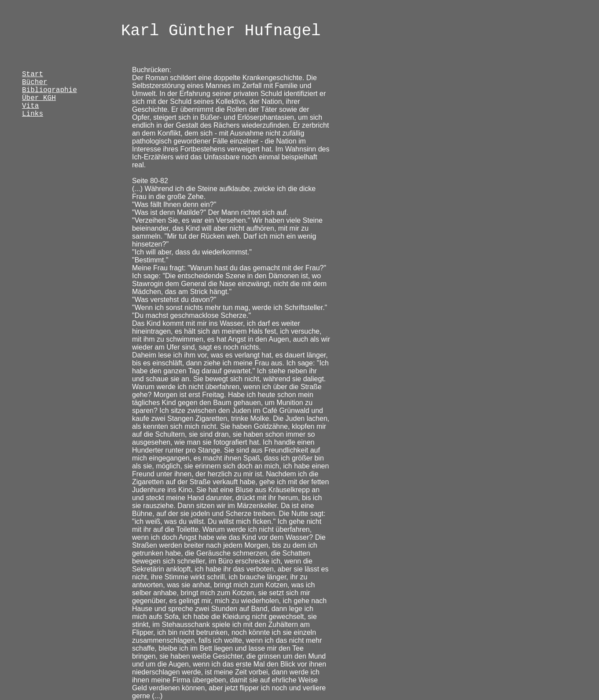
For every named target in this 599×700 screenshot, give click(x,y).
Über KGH (39, 98)
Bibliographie (50, 90)
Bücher (35, 82)
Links (33, 114)
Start (33, 74)
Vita (30, 106)
